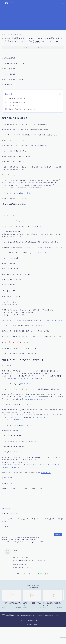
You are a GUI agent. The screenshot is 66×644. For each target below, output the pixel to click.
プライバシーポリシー (42, 621)
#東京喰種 (12, 378)
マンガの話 (14, 35)
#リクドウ (38, 417)
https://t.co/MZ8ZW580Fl (33, 247)
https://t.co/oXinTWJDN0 (53, 320)
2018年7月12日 (43, 253)
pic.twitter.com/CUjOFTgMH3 (34, 378)
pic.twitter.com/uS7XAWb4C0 (30, 188)
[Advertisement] (33, 18)
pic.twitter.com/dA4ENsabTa (35, 399)
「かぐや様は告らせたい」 (17, 102)
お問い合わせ (31, 621)
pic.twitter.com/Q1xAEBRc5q (53, 247)
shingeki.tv (6, 508)
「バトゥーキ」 (14, 106)
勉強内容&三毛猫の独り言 (17, 99)
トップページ (22, 621)
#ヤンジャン (15, 188)
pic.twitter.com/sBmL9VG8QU (13, 467)
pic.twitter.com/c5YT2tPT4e (12, 420)
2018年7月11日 (26, 193)
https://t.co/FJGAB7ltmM (37, 465)
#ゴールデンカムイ (53, 465)
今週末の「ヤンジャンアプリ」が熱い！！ (22, 109)
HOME (4, 614)
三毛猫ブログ (8, 3)
